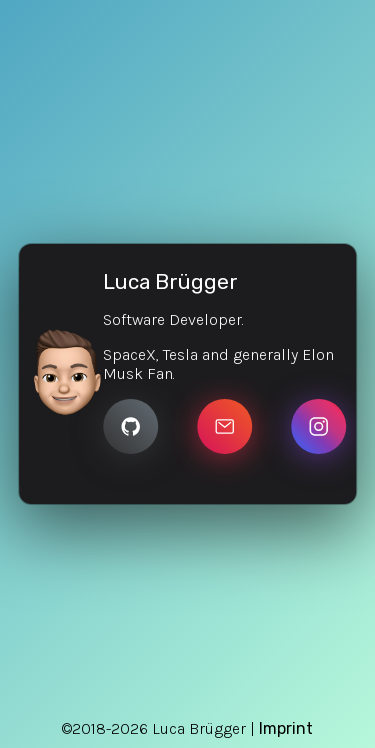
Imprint (286, 728)
